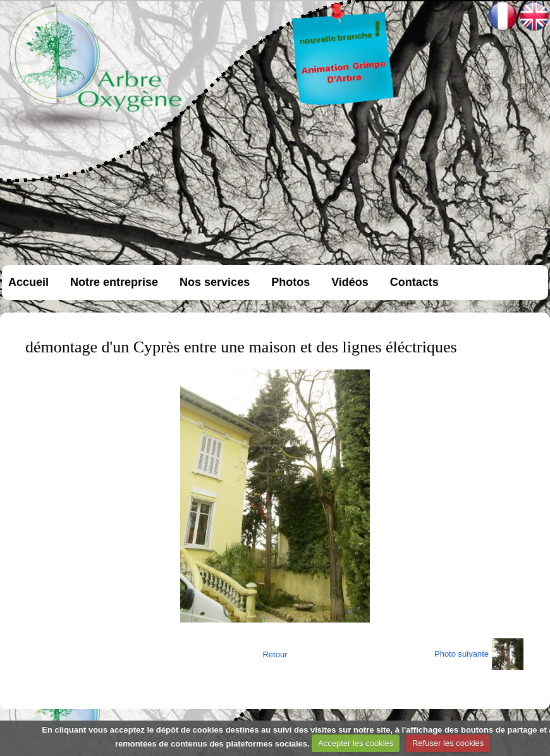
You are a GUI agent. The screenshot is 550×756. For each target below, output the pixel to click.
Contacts (414, 282)
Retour (275, 654)
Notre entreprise (114, 282)
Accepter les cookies (356, 743)
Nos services (215, 282)
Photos (290, 282)
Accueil (28, 282)
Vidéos (350, 282)
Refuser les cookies (448, 743)
